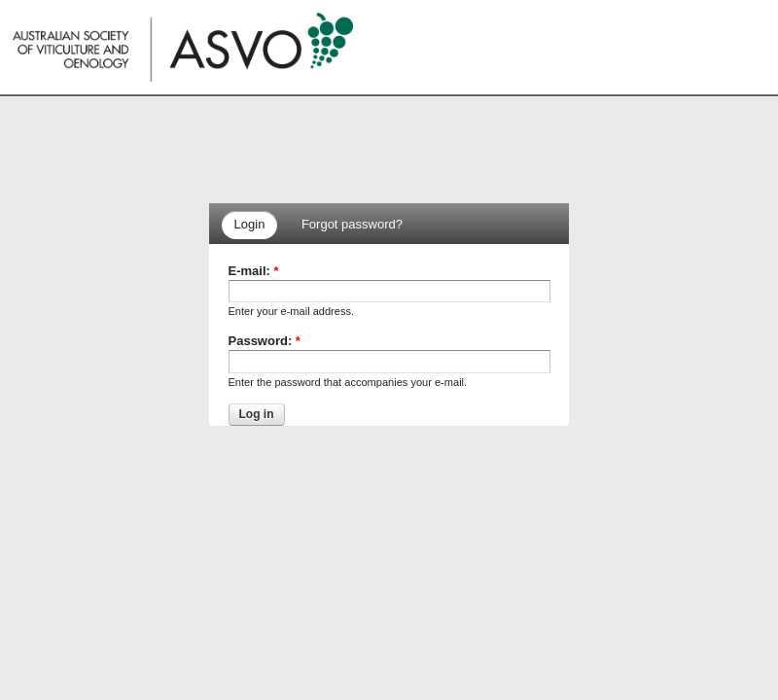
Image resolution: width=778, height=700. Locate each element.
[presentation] (250, 225)
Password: (265, 341)
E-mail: (254, 271)
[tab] (253, 225)
